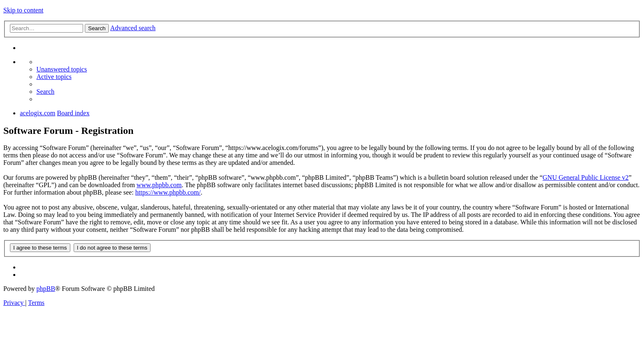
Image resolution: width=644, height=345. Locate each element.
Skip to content (23, 10)
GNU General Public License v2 (586, 177)
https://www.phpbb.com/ (168, 192)
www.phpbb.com (159, 185)
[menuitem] (62, 69)
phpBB (46, 289)
